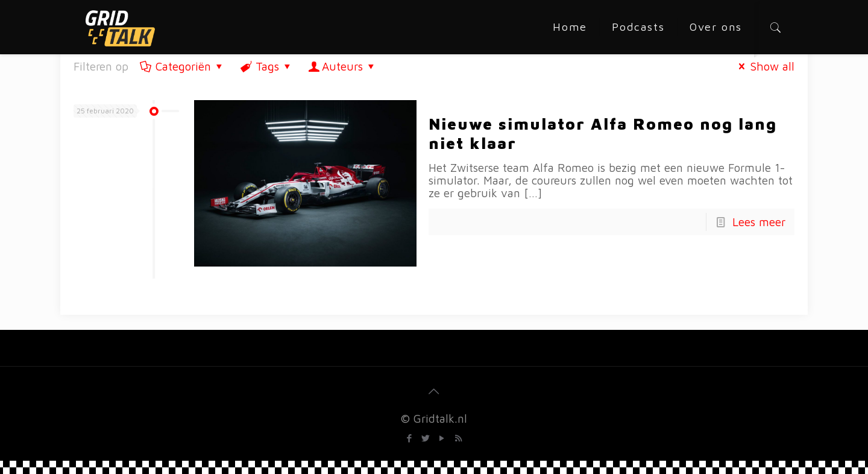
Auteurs (343, 66)
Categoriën (182, 66)
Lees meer (759, 222)
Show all (764, 66)
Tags (266, 66)
